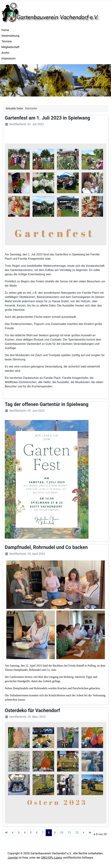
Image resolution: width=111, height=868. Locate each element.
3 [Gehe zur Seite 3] (19, 833)
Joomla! (13, 858)
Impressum (9, 58)
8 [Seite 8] (49, 833)
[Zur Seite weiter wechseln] (84, 833)
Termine (7, 41)
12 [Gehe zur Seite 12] (77, 833)
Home (5, 30)
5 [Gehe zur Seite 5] (31, 833)
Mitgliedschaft (10, 47)
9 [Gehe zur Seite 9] (55, 833)
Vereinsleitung (10, 36)
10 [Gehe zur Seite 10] (62, 833)
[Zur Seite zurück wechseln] (13, 833)
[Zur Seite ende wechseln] (90, 833)
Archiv (5, 53)
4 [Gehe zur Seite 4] (25, 833)
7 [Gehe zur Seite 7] (43, 833)
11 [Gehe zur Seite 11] (69, 833)
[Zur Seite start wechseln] (6, 833)
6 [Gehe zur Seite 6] (37, 833)
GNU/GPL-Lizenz (52, 858)
